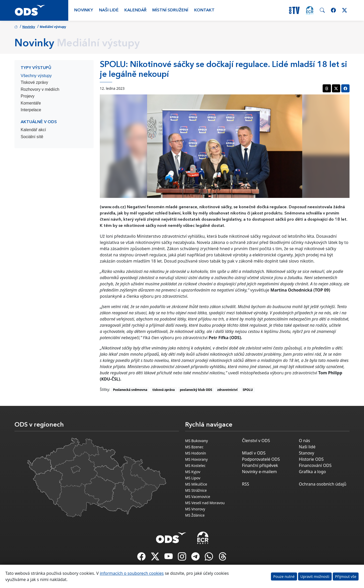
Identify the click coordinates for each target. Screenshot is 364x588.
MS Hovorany (196, 459)
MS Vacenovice (198, 497)
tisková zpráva (164, 390)
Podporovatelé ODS (261, 459)
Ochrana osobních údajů (323, 484)
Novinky (84, 10)
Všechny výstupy (36, 76)
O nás (304, 441)
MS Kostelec (195, 466)
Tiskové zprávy (34, 82)
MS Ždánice (195, 515)
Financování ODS (315, 465)
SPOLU (248, 390)
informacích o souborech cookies (132, 573)
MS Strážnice (196, 490)
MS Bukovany (196, 441)
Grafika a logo (312, 472)
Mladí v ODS (254, 453)
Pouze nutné (284, 576)
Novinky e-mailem (259, 472)
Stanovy (306, 453)
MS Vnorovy (195, 509)
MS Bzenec (194, 447)
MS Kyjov (193, 472)
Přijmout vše (346, 576)
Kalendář (135, 10)
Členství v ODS (256, 441)
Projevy (28, 96)
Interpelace (31, 110)
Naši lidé (109, 10)
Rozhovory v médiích (40, 89)
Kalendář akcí (33, 130)
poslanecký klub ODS (196, 390)
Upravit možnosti (315, 576)
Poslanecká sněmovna (130, 390)
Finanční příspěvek (260, 465)
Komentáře (31, 103)
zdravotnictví (227, 390)
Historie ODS (311, 459)
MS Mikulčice (196, 484)
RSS (246, 484)
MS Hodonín (196, 453)
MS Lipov (193, 478)
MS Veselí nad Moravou (205, 503)
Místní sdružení (170, 10)
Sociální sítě (32, 137)
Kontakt (204, 10)
